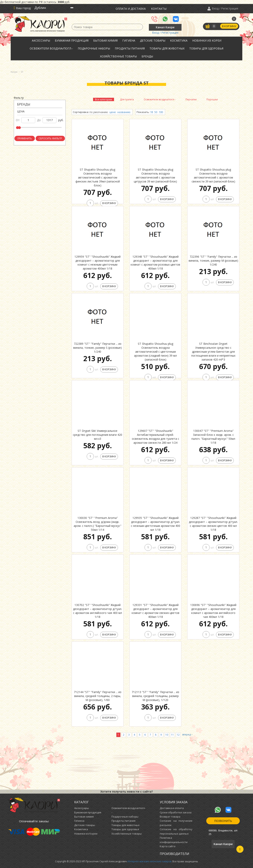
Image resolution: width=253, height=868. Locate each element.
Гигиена (129, 40)
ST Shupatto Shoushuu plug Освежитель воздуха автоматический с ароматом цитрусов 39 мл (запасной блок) (155, 175)
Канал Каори (165, 27)
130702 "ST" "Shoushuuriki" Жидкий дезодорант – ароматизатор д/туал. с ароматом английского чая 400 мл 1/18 (97, 611)
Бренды (147, 56)
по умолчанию (99, 112)
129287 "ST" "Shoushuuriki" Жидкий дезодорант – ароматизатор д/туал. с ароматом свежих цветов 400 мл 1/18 (213, 524)
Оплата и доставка (131, 9)
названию (124, 112)
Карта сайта (168, 846)
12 (178, 735)
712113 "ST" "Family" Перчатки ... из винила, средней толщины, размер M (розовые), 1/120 (155, 696)
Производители (175, 854)
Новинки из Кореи (207, 40)
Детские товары (153, 40)
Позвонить (223, 821)
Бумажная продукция (72, 40)
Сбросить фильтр (50, 138)
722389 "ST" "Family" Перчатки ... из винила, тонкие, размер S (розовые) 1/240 (97, 348)
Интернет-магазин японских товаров (149, 861)
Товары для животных (167, 48)
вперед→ (188, 735)
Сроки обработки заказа (176, 812)
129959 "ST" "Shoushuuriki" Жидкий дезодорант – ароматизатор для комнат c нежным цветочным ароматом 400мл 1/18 (97, 263)
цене (113, 112)
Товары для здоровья (206, 48)
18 (151, 112)
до (39, 120)
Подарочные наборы (94, 48)
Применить (25, 138)
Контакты (159, 9)
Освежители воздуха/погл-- (51, 48)
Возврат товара (170, 817)
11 (172, 735)
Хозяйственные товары (118, 56)
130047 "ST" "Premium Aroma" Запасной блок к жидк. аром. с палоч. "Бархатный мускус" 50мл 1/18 (213, 437)
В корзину (229, 26)
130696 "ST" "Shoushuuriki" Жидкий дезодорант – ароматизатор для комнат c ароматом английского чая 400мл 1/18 (213, 611)
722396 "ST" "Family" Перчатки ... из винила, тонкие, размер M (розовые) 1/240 (213, 261)
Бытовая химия (105, 40)
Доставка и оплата (172, 808)
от (18, 120)
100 (161, 112)
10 (167, 735)
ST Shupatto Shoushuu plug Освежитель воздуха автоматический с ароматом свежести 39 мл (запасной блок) (213, 175)
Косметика (179, 40)
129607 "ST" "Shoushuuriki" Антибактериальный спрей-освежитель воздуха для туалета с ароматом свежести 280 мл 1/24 (156, 437)
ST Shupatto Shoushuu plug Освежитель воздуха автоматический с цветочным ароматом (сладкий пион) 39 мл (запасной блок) (155, 352)
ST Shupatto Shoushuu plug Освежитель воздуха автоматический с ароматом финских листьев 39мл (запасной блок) (98, 177)
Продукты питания (130, 48)
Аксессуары (41, 40)
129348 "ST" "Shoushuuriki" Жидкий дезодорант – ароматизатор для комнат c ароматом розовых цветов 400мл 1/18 (155, 263)
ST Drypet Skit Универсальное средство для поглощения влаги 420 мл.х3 (97, 435)
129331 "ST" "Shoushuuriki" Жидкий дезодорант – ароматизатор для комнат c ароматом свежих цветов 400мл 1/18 (156, 611)
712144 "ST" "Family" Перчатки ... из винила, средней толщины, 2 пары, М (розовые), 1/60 (98, 696)
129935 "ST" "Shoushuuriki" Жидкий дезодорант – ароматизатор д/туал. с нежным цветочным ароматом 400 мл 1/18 (156, 524)
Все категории (104, 99)
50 (156, 112)
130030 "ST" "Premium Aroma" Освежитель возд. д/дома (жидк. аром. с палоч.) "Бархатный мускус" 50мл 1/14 (97, 524)
